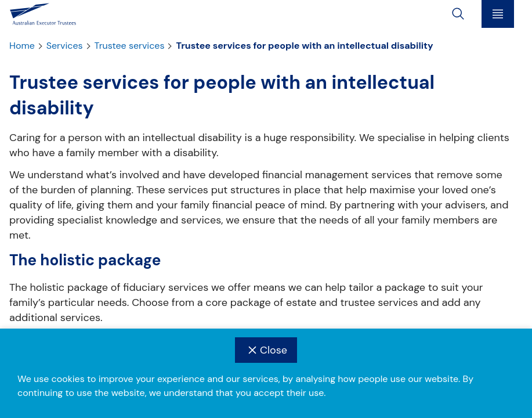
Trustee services (130, 46)
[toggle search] (458, 14)
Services (65, 46)
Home (22, 46)
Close (266, 350)
